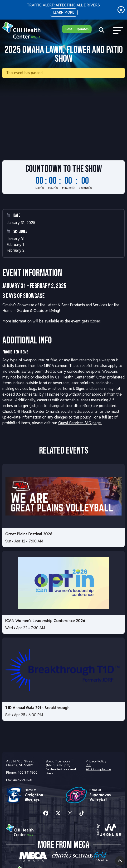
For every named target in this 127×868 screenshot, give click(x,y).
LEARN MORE (64, 12)
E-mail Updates (77, 29)
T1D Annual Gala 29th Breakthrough (37, 708)
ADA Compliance (98, 769)
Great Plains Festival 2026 (29, 534)
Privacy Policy (96, 761)
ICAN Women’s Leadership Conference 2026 (45, 621)
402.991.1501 (22, 780)
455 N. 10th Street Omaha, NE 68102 (20, 763)
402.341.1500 (27, 772)
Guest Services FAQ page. (80, 423)
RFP (89, 765)
